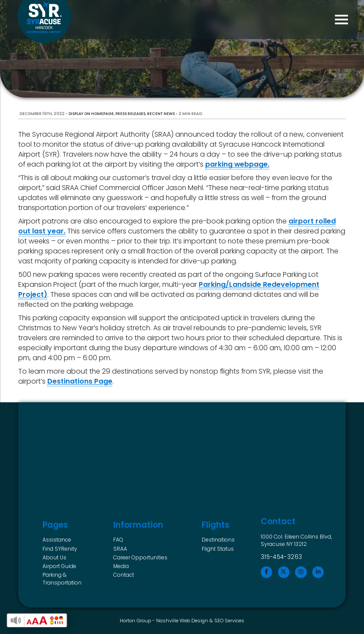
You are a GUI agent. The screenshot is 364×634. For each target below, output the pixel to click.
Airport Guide (59, 566)
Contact (124, 575)
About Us (54, 557)
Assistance (57, 540)
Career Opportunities (140, 557)
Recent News (161, 114)
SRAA (120, 549)
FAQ (118, 540)
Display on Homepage (91, 114)
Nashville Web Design (182, 621)
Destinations (218, 540)
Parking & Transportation (62, 579)
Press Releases (130, 114)
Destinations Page (80, 381)
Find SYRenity (60, 549)
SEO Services (229, 621)
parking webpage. (237, 164)
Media (121, 566)
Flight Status (218, 549)
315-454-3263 (282, 557)
